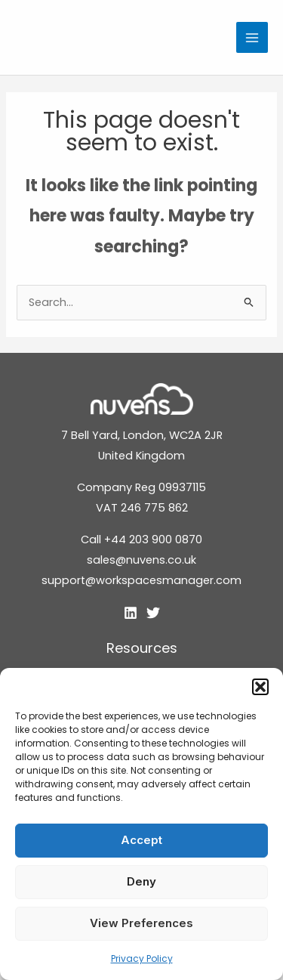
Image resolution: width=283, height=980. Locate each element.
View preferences (141, 923)
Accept (141, 840)
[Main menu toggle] (252, 38)
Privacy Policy (142, 958)
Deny (141, 881)
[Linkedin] (131, 613)
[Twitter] (153, 613)
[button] (260, 687)
